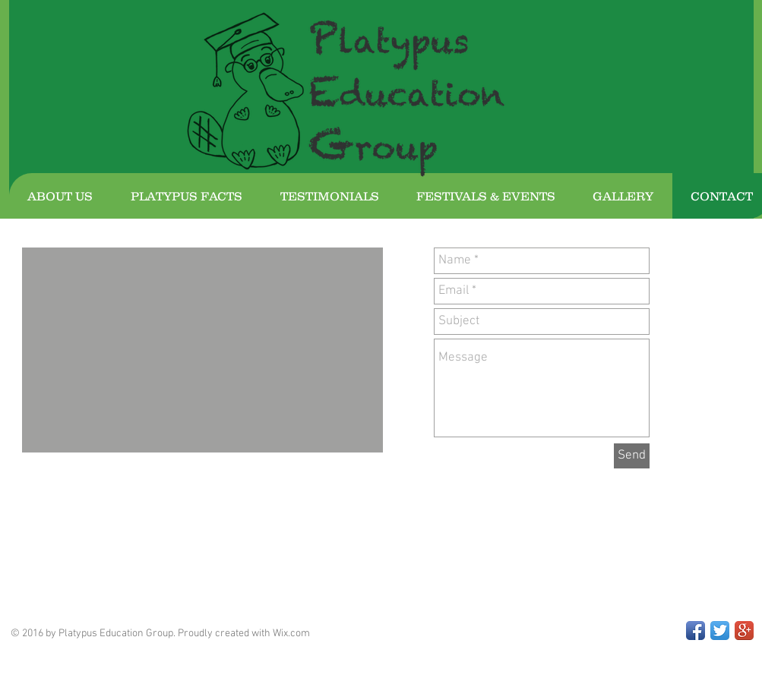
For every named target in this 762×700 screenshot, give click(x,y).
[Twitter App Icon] (720, 631)
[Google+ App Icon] (744, 631)
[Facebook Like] (116, 549)
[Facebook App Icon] (696, 631)
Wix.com (291, 634)
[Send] (632, 456)
